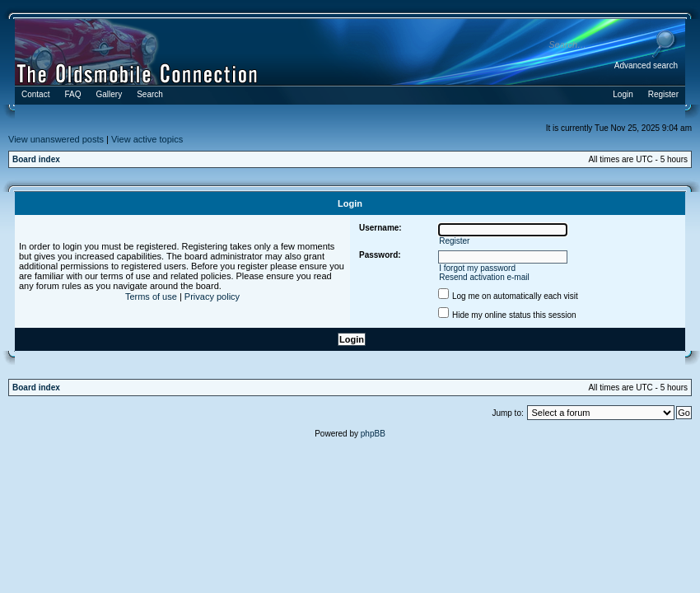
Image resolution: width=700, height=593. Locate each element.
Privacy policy (212, 296)
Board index (36, 159)
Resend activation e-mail (484, 277)
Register (454, 241)
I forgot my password (477, 268)
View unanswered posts (56, 139)
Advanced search (646, 65)
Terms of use (151, 296)
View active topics (147, 139)
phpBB (373, 434)
